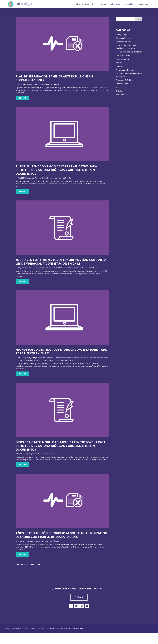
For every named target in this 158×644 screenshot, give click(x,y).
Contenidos (129, 4)
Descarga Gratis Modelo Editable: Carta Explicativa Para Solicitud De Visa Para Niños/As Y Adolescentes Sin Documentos (61, 446)
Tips (51, 84)
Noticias (86, 4)
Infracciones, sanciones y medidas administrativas (55, 358)
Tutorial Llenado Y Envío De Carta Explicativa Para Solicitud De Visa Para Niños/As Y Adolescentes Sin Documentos (56, 170)
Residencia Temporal (57, 178)
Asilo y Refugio (32, 358)
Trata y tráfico (122, 95)
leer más (22, 98)
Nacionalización (102, 358)
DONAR (79, 597)
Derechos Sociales (33, 268)
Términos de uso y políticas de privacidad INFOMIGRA (65, 629)
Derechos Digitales (124, 38)
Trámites (57, 84)
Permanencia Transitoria (24, 360)
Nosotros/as (143, 4)
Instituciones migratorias (110, 4)
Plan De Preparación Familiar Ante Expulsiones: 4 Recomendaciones (54, 78)
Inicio (78, 4)
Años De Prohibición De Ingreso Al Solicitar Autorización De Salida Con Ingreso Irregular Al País (61, 535)
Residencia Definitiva (71, 268)
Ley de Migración (123, 55)
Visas (93, 4)
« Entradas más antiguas (28, 565)
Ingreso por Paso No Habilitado (38, 84)
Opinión (119, 66)
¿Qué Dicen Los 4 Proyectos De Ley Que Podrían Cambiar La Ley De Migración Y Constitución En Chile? (61, 262)
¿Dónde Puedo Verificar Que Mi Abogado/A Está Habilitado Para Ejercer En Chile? (62, 351)
